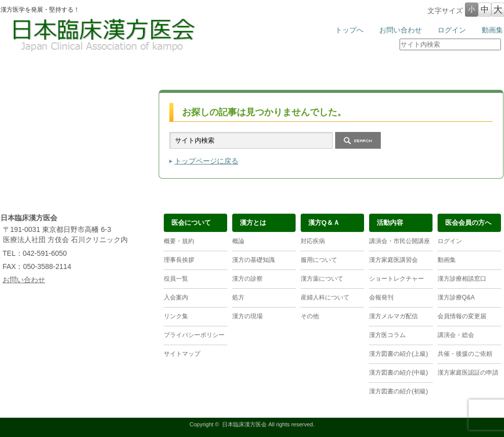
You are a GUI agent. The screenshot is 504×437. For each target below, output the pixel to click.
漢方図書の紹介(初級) (399, 391)
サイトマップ (182, 354)
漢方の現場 (247, 316)
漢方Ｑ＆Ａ (210, 72)
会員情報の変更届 (462, 316)
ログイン (452, 30)
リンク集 (176, 316)
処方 (238, 297)
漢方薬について (322, 279)
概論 (238, 241)
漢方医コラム (387, 335)
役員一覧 (176, 279)
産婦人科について (325, 297)
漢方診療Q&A (456, 297)
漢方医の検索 (461, 72)
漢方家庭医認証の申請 (468, 373)
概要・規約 (179, 241)
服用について (319, 260)
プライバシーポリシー (194, 335)
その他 (310, 316)
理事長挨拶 (179, 260)
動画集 (492, 30)
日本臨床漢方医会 (244, 424)
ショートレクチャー (397, 279)
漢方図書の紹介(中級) (399, 373)
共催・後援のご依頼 (465, 354)
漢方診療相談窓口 (462, 279)
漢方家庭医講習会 (393, 260)
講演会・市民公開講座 (400, 241)
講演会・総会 (456, 335)
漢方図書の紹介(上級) (399, 354)
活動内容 (294, 72)
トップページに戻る (206, 161)
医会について (43, 72)
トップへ (349, 30)
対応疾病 (313, 241)
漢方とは (126, 72)
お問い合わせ (401, 30)
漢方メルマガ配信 (393, 316)
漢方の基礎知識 (254, 260)
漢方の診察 (247, 279)
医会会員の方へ (377, 72)
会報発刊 (381, 297)
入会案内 (176, 297)
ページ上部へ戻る (472, 188)
